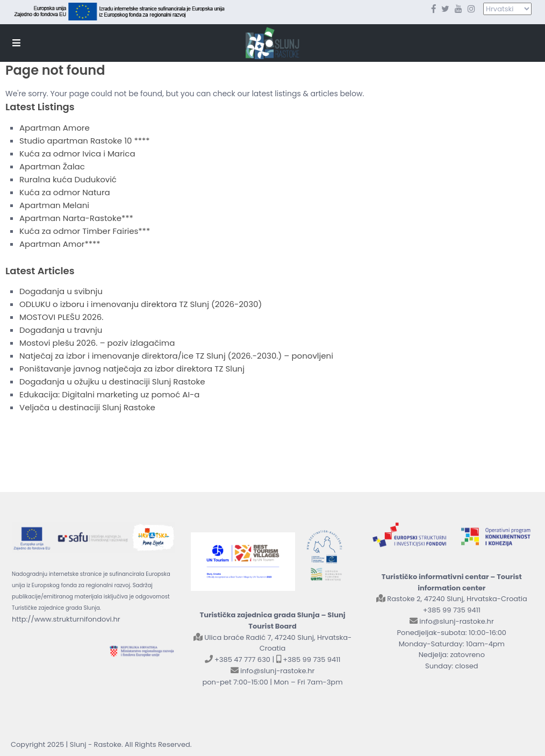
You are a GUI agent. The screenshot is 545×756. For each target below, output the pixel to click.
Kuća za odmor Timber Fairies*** (85, 231)
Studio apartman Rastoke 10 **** (85, 141)
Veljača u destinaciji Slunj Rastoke (87, 407)
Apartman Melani (54, 205)
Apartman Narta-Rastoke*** (76, 218)
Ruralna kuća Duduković (68, 179)
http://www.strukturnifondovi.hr (66, 619)
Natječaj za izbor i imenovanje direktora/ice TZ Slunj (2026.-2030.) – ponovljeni (176, 356)
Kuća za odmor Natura (65, 192)
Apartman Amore (55, 128)
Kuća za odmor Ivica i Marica (77, 154)
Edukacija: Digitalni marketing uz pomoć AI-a (110, 394)
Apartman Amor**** (60, 244)
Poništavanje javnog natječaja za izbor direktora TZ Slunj (132, 369)
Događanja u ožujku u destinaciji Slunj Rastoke (112, 381)
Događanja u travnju (61, 330)
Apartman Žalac (52, 166)
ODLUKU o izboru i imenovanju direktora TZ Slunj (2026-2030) (141, 304)
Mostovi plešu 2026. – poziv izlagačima (97, 343)
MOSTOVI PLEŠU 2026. (61, 317)
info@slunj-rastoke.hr (277, 671)
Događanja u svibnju (61, 291)
